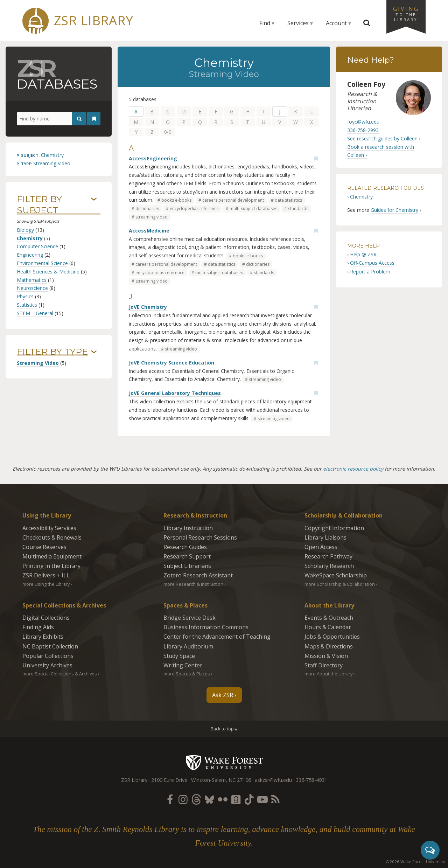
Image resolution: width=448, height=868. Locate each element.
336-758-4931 (311, 780)
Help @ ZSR (363, 254)
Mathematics (32, 280)
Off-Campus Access (372, 263)
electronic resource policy (353, 469)
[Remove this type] (44, 163)
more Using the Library (46, 584)
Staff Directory (324, 665)
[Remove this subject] (40, 155)
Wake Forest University (224, 763)
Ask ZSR (223, 695)
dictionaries (147, 209)
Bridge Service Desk (190, 618)
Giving (406, 13)
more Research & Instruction (193, 584)
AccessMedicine (149, 231)
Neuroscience (32, 288)
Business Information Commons (206, 627)
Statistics (27, 305)
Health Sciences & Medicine (48, 272)
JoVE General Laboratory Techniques (175, 393)
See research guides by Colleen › (384, 138)
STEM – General (35, 313)
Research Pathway (328, 556)
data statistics (288, 200)
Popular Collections (48, 656)
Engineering (30, 255)
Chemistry (30, 238)
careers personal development (233, 200)
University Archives (47, 665)
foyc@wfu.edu (363, 122)
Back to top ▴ (224, 729)
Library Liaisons (325, 537)
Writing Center (183, 665)
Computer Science (37, 246)
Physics (25, 296)
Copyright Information (334, 528)
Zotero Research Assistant (198, 575)
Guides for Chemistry (394, 210)
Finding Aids (38, 627)
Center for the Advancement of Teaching (217, 637)
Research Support (187, 556)
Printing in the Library (51, 566)
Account (336, 23)
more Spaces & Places (187, 674)
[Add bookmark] (316, 159)
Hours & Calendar (328, 627)
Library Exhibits (43, 637)
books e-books (176, 200)
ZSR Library (94, 20)
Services (298, 23)
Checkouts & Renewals (52, 537)
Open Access (321, 547)
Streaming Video (38, 363)
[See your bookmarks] (94, 119)
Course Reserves (44, 547)
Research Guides (185, 547)
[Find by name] (52, 119)
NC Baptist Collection (50, 646)
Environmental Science (42, 263)
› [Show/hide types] (94, 352)
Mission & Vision (326, 656)
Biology (25, 230)
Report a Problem (370, 272)
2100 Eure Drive (169, 780)
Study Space (179, 656)
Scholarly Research (329, 566)
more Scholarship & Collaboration (340, 584)
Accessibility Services (49, 528)
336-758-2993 (363, 130)
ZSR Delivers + (46, 575)
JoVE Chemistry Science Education (171, 363)
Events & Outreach (329, 618)
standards (298, 209)
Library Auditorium (188, 646)
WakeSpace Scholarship (336, 575)
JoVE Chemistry (148, 307)
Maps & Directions (329, 646)
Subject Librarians (187, 566)
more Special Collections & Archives (60, 674)
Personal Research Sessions (200, 537)
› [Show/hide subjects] (94, 199)
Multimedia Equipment (52, 556)
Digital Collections (46, 618)
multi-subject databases (253, 209)
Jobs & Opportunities (332, 637)
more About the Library (328, 674)
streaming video (152, 217)
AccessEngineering (153, 158)
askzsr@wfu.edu (273, 780)
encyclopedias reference (194, 209)
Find (265, 23)
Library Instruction (188, 528)
